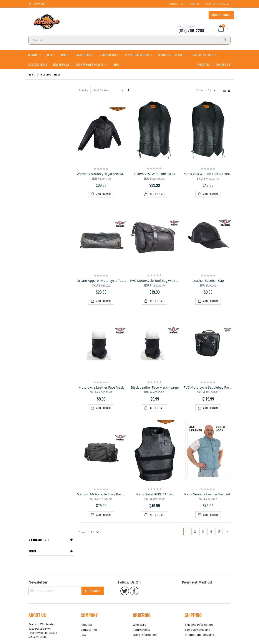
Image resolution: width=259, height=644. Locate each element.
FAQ (83, 443)
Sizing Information (145, 443)
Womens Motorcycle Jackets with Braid (106, 174)
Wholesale (139, 433)
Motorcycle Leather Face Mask (101, 278)
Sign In (194, 4)
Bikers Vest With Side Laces (155, 174)
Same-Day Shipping (198, 438)
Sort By (84, 90)
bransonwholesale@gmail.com (48, 454)
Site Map (36, 471)
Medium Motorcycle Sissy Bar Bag (102, 330)
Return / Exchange (49, 471)
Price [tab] (32, 101)
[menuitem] (117, 64)
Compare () (37, 4)
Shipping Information (199, 433)
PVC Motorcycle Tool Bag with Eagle (157, 226)
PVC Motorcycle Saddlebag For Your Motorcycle (219, 278)
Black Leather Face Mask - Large (155, 278)
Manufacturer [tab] (39, 90)
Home (32, 75)
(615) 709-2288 (38, 445)
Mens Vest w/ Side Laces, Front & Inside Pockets (219, 174)
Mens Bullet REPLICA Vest (155, 330)
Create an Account (218, 4)
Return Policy (141, 438)
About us (87, 433)
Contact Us (176, 4)
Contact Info (89, 438)
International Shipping (199, 443)
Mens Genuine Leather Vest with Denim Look (217, 330)
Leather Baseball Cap (208, 226)
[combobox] (129, 40)
